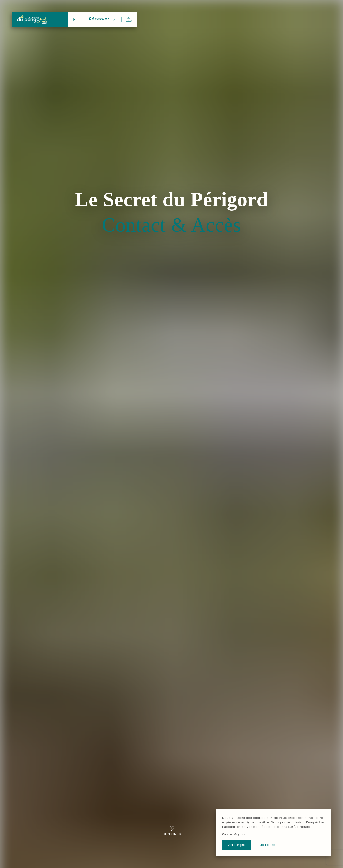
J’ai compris (237, 845)
